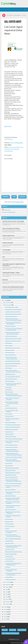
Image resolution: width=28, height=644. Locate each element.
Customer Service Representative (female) (13, 287)
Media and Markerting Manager (13, 338)
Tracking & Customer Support (13, 425)
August (7, 587)
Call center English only (11, 366)
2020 (5, 612)
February (8, 602)
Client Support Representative (13, 363)
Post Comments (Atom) (17, 202)
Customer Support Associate (12, 361)
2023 (5, 300)
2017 (5, 619)
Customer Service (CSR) (11, 447)
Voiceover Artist (9, 416)
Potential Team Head (11, 436)
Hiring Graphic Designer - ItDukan (11, 273)
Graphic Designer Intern (8, 236)
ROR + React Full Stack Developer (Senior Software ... (13, 371)
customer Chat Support (11, 379)
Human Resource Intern (11, 408)
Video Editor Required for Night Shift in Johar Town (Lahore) (14, 265)
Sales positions (9, 345)
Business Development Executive (14, 552)
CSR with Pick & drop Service (13, 348)
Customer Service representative (13, 309)
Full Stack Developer (10, 579)
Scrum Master (9, 463)
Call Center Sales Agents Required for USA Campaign (14, 329)
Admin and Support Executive (13, 473)
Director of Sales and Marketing (13, 483)
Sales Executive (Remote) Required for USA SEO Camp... (13, 480)
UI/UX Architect (9, 524)
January (7, 604)
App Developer (9, 466)
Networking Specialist (11, 554)
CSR (3, 257)
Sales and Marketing (10, 355)
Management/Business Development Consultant (12, 450)
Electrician (5, 280)
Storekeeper (8, 387)
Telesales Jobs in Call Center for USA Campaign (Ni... (13, 384)
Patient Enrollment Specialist (12, 427)
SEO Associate (9, 519)
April (7, 597)
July (7, 589)
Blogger (17, 639)
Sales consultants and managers (13, 538)
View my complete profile (9, 212)
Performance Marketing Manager (14, 439)
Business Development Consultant (11, 532)
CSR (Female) (9, 343)
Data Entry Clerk (9, 543)
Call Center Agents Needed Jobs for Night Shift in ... (13, 574)
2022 (5, 607)
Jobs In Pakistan (22, 630)
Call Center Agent (13, 22)
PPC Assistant (9, 414)
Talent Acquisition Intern (11, 477)
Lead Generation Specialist (12, 468)
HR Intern (8, 567)
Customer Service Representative (14, 457)
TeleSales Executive (10, 374)
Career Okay (17, 147)
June (7, 592)
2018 (5, 617)
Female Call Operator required (13, 341)
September (8, 585)
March (7, 599)
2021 (5, 609)
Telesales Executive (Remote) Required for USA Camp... (13, 499)
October (8, 582)
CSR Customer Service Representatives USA (11, 358)
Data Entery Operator (11, 475)
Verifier (7, 405)
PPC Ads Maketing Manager (13, 376)
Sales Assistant (9, 522)
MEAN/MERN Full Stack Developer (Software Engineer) (14, 319)
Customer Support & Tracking (13, 312)
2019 (5, 614)
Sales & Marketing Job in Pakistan (11, 228)
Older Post (22, 197)
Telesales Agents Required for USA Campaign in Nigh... (13, 333)
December (8, 302)
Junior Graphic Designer (11, 445)
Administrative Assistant (11, 429)
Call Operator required (11, 336)
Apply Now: (8, 126)
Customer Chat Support (11, 316)
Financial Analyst (10, 434)
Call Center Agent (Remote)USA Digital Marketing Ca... (13, 546)
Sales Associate (9, 392)
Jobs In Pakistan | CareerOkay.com (10, 633)
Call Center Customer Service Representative (13, 506)
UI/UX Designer (6, 250)
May (7, 594)
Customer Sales (9, 432)
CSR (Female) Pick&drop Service (13, 314)
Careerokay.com (8, 139)
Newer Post (6, 197)
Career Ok (11, 147)
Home (14, 197)
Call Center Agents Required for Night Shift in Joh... (13, 564)
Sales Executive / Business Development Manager (12, 402)
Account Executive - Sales (12, 307)
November (8, 305)
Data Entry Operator (10, 326)
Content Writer (9, 541)
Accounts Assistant (10, 559)
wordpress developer (8, 243)
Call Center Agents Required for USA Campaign (13, 323)
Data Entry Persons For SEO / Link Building (13, 221)
